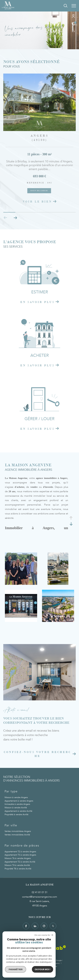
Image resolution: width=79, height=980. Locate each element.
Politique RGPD (42, 966)
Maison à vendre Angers (16, 797)
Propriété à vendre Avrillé (16, 815)
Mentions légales (46, 963)
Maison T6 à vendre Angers (18, 858)
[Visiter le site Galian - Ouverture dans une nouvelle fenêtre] (19, 949)
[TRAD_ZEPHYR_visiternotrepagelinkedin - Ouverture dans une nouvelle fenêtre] (35, 926)
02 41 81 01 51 (40, 892)
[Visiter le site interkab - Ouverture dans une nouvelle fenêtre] (53, 948)
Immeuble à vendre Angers (17, 804)
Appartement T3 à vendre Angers (20, 855)
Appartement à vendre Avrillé (18, 811)
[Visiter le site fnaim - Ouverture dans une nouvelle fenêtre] (34, 949)
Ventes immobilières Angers (18, 831)
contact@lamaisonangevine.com (40, 897)
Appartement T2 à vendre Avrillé (20, 862)
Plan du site (22, 963)
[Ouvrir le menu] (74, 6)
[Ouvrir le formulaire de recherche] (66, 6)
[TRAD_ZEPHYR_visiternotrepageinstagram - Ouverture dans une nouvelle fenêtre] (44, 926)
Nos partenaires (29, 966)
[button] (15, 218)
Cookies (54, 967)
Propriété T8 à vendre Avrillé (18, 869)
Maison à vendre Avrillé (16, 808)
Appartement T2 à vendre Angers (20, 852)
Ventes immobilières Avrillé (17, 835)
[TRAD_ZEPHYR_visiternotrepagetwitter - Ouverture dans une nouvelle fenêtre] (53, 926)
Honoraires (33, 963)
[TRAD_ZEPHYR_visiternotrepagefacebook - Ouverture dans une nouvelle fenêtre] (26, 926)
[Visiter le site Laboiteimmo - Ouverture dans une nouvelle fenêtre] (40, 973)
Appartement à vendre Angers (19, 801)
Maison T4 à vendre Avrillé (17, 865)
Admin (57, 963)
